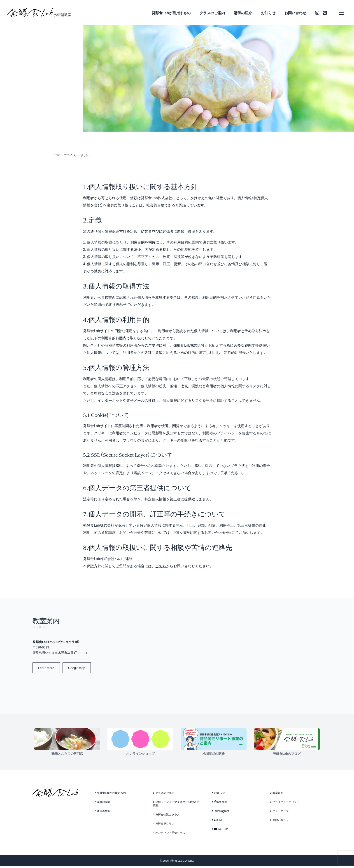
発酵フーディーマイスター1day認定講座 (176, 806)
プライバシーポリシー (285, 804)
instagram (220, 813)
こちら (161, 568)
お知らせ (268, 13)
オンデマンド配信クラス (169, 835)
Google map (77, 670)
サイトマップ (279, 813)
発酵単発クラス (164, 825)
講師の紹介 (243, 13)
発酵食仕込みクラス (166, 816)
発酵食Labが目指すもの (171, 13)
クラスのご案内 (212, 13)
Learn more (46, 670)
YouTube (220, 831)
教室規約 (277, 795)
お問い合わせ (295, 13)
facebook (220, 804)
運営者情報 (102, 813)
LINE (218, 822)
